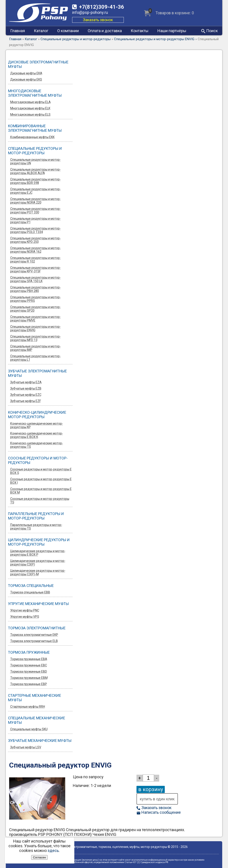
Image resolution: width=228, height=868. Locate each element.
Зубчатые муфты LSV (26, 747)
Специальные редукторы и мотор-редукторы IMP (36, 348)
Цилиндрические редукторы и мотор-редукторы (39, 542)
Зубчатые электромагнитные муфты (37, 373)
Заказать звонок (98, 20)
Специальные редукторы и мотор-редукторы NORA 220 (36, 201)
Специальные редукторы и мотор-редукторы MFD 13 (36, 338)
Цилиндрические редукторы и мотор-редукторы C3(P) (38, 563)
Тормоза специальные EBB (30, 592)
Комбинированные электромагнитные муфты (35, 128)
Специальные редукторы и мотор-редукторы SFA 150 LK (36, 279)
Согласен (39, 857)
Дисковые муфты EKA (26, 73)
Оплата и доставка (105, 31)
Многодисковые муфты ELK (30, 108)
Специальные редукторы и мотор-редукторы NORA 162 (36, 250)
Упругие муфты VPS (25, 617)
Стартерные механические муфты (35, 698)
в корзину (151, 789)
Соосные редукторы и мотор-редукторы (38, 460)
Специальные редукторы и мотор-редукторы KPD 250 (36, 240)
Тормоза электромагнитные (37, 628)
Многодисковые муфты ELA (31, 102)
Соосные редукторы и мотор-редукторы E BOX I (41, 481)
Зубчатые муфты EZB (26, 388)
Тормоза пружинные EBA (29, 659)
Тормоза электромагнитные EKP (34, 635)
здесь (53, 850)
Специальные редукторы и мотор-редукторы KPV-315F (36, 269)
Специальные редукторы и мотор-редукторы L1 (36, 358)
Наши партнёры (172, 31)
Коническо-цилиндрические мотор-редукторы (37, 415)
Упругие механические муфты (38, 604)
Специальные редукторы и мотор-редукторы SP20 (36, 309)
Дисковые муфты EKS (26, 79)
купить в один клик (157, 799)
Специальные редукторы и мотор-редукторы (76, 39)
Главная (18, 31)
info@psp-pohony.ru (90, 12)
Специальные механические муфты (37, 720)
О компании (68, 31)
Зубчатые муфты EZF (26, 401)
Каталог (41, 31)
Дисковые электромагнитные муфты (38, 64)
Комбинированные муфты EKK (32, 137)
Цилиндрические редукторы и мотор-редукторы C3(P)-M (38, 572)
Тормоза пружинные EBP (29, 684)
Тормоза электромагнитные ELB (34, 641)
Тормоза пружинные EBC (29, 665)
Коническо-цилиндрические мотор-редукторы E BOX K (37, 435)
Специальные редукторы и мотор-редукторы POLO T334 (36, 230)
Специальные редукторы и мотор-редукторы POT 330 (36, 211)
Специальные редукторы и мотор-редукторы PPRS (36, 299)
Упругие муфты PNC (25, 610)
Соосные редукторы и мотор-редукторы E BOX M (41, 491)
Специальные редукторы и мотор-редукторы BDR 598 (36, 181)
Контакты (140, 31)
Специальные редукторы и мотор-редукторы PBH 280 (36, 289)
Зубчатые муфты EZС (26, 395)
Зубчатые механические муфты (40, 741)
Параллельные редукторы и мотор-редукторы (36, 516)
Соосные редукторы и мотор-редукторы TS (40, 501)
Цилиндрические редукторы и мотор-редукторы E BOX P (38, 553)
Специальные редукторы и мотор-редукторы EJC (36, 191)
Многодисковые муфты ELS (30, 115)
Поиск (210, 31)
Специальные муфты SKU (29, 729)
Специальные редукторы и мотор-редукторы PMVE (36, 319)
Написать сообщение (159, 812)
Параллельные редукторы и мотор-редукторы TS (36, 527)
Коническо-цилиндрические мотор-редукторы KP (37, 425)
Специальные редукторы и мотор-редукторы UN (36, 161)
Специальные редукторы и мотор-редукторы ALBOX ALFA (36, 171)
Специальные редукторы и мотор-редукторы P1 (36, 220)
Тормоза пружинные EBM (29, 678)
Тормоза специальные (31, 586)
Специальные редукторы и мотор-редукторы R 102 (36, 260)
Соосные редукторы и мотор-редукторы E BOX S (41, 471)
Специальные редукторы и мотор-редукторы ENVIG (154, 39)
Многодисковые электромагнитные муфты (35, 93)
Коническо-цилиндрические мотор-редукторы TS (37, 445)
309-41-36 (102, 7)
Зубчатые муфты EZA (26, 382)
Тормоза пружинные (29, 652)
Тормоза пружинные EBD (29, 672)
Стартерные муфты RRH (28, 707)
